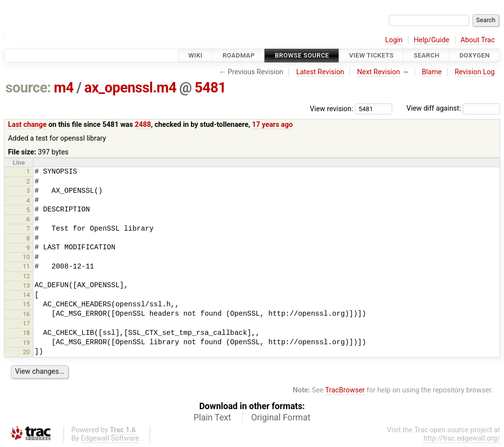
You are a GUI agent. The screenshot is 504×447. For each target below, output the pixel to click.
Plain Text (212, 417)
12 (26, 276)
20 (26, 352)
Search (426, 55)
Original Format (281, 417)
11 (26, 266)
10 (26, 257)
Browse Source (302, 55)
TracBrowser (345, 390)
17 (26, 323)
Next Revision (378, 72)
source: (28, 88)
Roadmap (239, 55)
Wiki (196, 55)
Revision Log (475, 72)
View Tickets (371, 55)
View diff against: (453, 108)
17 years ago (272, 125)
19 (26, 343)
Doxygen (474, 55)
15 (26, 304)
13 (26, 285)
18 (26, 333)
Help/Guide (432, 40)
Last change (27, 125)
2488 (143, 125)
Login (394, 40)
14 (26, 295)
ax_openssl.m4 (130, 88)
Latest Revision (320, 72)
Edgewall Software (110, 438)
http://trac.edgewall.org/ (462, 438)
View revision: (332, 108)
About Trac (478, 40)
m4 (63, 88)
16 (26, 314)
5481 (210, 88)
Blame (432, 72)
